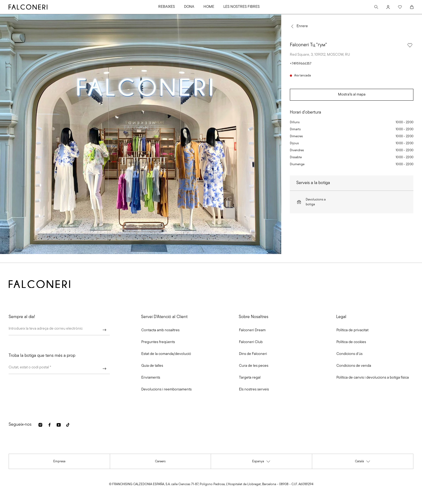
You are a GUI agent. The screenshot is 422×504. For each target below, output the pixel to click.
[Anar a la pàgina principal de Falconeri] (28, 7)
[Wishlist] (400, 7)
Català (363, 462)
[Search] (376, 7)
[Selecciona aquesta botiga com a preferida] (410, 45)
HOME (209, 7)
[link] (158, 342)
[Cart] (412, 7)
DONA (189, 7)
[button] (160, 330)
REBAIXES (167, 7)
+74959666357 (301, 64)
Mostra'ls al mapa (352, 95)
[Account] (388, 7)
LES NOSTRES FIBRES (242, 7)
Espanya (261, 462)
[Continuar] (104, 330)
